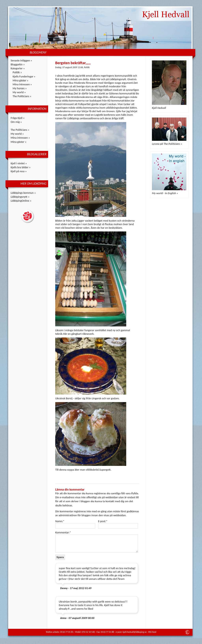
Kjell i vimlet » (19, 163)
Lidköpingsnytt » (20, 197)
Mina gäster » (21, 80)
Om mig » (16, 122)
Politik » (17, 72)
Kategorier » (18, 68)
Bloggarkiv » (18, 64)
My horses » (20, 88)
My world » (19, 92)
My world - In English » (165, 193)
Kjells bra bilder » (21, 167)
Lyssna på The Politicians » (167, 144)
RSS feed (152, 632)
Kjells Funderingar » (24, 76)
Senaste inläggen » (21, 60)
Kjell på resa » (19, 171)
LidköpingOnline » (21, 201)
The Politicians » (22, 96)
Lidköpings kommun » (23, 193)
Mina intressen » (22, 84)
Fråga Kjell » (18, 118)
